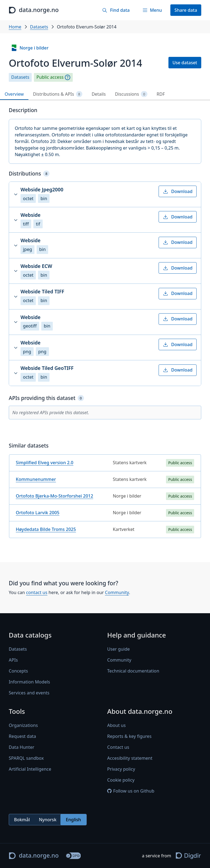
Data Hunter (22, 747)
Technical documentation (133, 671)
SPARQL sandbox (26, 758)
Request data (22, 737)
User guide (119, 649)
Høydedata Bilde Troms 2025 (46, 529)
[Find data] (116, 10)
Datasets (39, 27)
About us (116, 726)
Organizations (23, 726)
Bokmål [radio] (22, 820)
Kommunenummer (36, 479)
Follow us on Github (131, 791)
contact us (37, 592)
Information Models (29, 682)
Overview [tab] (14, 94)
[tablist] (105, 94)
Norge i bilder (30, 48)
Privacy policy (121, 769)
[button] (105, 194)
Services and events (29, 693)
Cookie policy (121, 780)
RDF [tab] (161, 94)
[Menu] (152, 10)
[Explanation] (68, 77)
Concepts (18, 671)
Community (117, 592)
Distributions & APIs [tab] (58, 94)
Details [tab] (99, 94)
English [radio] (73, 820)
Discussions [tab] (131, 94)
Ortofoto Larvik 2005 (38, 513)
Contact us (118, 747)
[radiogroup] (48, 820)
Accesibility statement (130, 758)
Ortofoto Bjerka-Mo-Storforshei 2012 (55, 496)
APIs (13, 660)
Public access (50, 77)
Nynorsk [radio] (48, 820)
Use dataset (185, 63)
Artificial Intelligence (30, 769)
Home (15, 27)
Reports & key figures (129, 737)
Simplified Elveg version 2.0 (45, 463)
